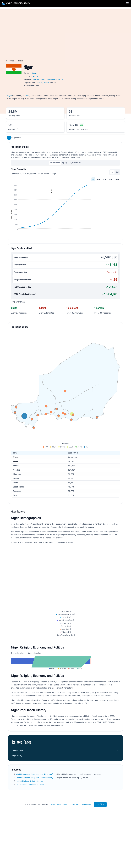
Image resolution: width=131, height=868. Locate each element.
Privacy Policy (56, 849)
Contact (72, 849)
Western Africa (39, 79)
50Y (110, 179)
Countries (10, 61)
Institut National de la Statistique (30, 826)
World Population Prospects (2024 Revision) (35, 819)
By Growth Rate (76, 163)
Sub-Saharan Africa (55, 79)
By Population (55, 163)
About (78, 849)
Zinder (47, 82)
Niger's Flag (17, 800)
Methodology (87, 849)
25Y (104, 179)
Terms (65, 849)
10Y (99, 179)
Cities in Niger (18, 795)
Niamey (34, 73)
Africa (36, 76)
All (93, 179)
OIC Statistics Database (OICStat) (30, 829)
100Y (117, 179)
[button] (127, 3)
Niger (9, 96)
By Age (65, 163)
